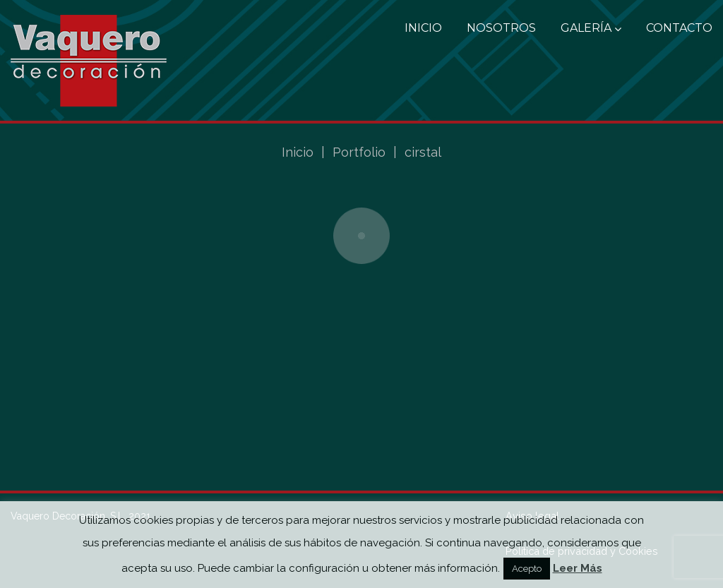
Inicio (423, 28)
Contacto (679, 28)
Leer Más (578, 568)
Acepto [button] (527, 569)
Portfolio (359, 152)
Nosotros (501, 28)
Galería (591, 28)
